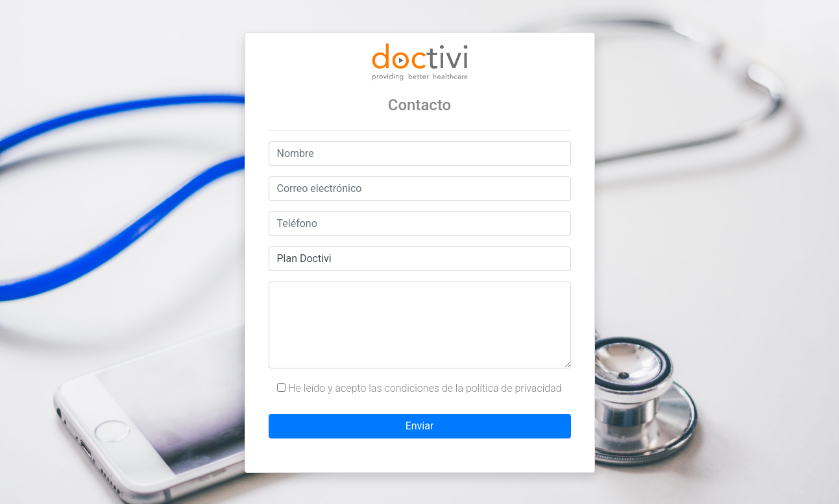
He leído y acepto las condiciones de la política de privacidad (419, 388)
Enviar (420, 426)
